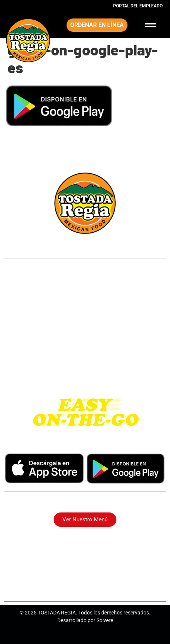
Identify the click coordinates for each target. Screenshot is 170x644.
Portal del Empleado (138, 6)
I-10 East (85, 361)
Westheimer (85, 350)
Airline (85, 295)
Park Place (85, 328)
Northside (85, 306)
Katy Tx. (85, 372)
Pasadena (85, 339)
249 (85, 284)
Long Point (85, 317)
